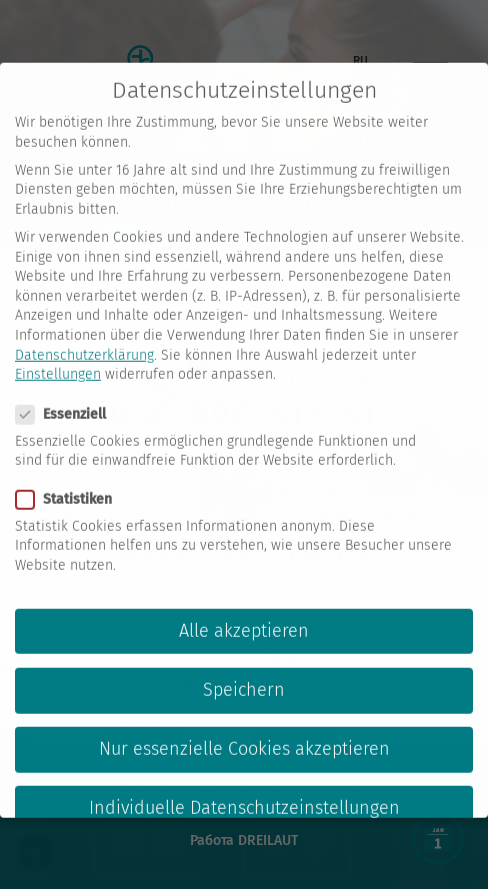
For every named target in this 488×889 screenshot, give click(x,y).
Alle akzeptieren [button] (244, 613)
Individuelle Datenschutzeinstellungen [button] (244, 790)
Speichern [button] (244, 672)
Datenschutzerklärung (84, 337)
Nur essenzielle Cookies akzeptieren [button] (244, 731)
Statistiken (70, 481)
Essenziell (67, 396)
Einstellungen (58, 356)
